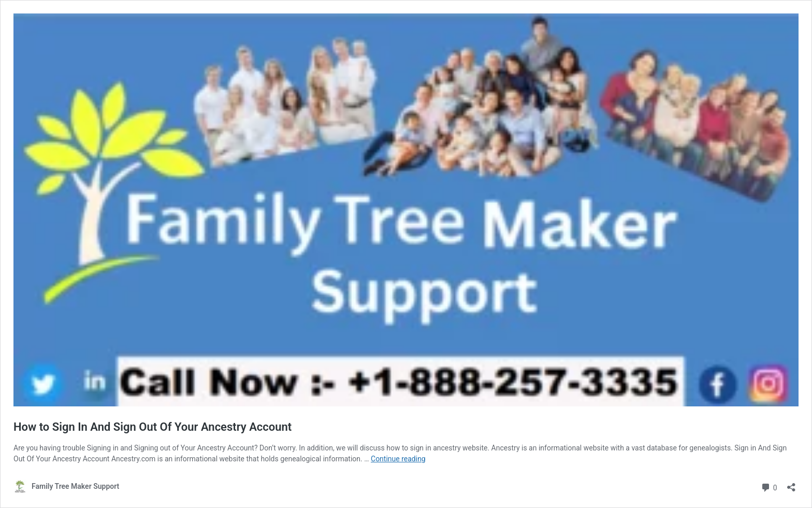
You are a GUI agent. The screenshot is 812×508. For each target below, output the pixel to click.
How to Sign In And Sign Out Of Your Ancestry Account (153, 427)
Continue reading (398, 459)
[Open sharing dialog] (791, 484)
